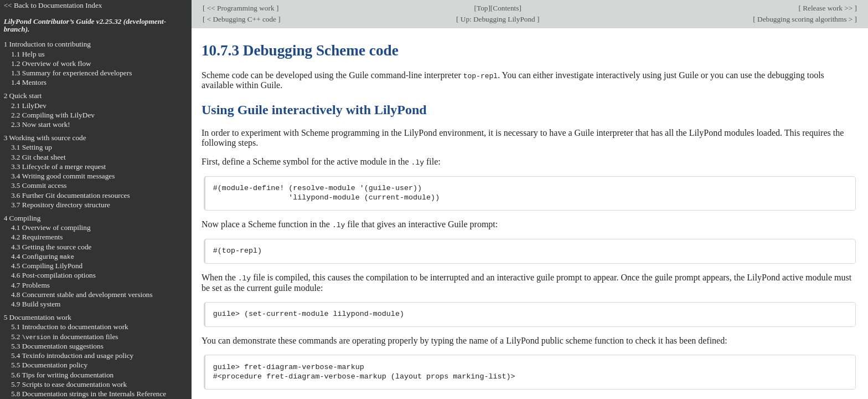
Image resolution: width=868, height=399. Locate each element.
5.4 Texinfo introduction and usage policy (72, 355)
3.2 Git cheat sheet (38, 157)
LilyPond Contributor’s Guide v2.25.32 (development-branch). (85, 25)
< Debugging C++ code (241, 19)
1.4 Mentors (29, 82)
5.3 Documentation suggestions (57, 346)
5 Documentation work (38, 317)
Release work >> (828, 8)
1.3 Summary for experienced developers (71, 73)
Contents (506, 8)
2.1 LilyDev (29, 106)
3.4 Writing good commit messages (63, 176)
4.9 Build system (36, 304)
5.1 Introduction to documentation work (70, 327)
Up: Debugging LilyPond (498, 19)
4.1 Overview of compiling (51, 227)
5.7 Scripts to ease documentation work (69, 384)
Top (482, 8)
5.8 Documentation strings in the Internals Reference (89, 394)
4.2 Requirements (37, 237)
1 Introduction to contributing (47, 44)
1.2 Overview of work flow (51, 63)
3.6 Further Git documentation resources (71, 195)
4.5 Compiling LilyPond (47, 266)
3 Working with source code (45, 138)
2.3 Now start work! (41, 124)
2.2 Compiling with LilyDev (53, 115)
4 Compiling (22, 218)
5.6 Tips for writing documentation (62, 375)
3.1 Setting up (32, 147)
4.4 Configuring (43, 256)
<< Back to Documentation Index (53, 5)
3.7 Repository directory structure (61, 205)
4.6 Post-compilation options (53, 275)
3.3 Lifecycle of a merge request (58, 167)
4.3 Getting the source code (51, 247)
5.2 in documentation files (65, 337)
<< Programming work (240, 8)
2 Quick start (23, 96)
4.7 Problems (30, 285)
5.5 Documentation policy (49, 365)
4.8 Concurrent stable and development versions (82, 295)
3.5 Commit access (39, 185)
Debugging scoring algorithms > (805, 19)
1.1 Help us (28, 54)
